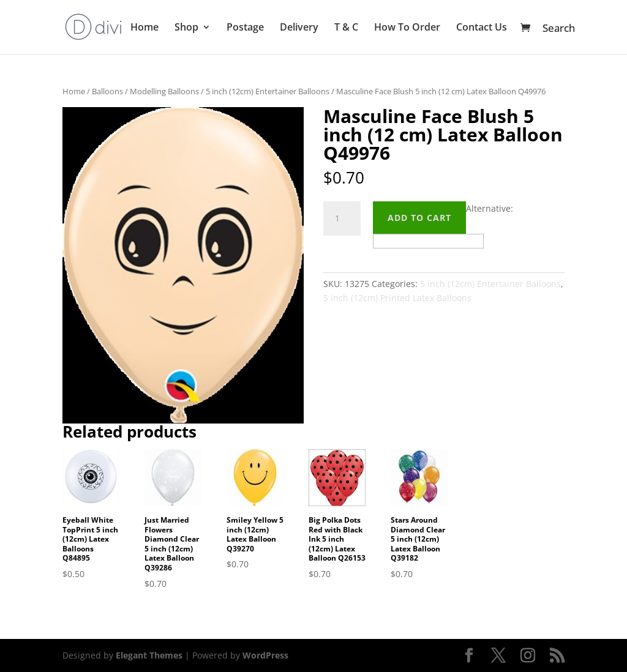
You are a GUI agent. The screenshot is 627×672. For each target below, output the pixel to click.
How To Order (407, 28)
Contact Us (482, 28)
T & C (346, 28)
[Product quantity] (342, 218)
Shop (186, 28)
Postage (245, 28)
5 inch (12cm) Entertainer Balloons (268, 91)
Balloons (107, 91)
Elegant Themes (149, 655)
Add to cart (419, 218)
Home (145, 28)
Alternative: (490, 208)
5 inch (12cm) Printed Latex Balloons (397, 298)
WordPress (265, 655)
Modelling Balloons (164, 91)
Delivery (299, 28)
